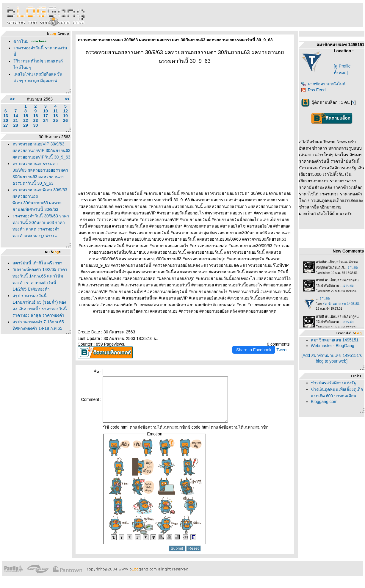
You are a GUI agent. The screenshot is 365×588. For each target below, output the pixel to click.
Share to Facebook (254, 350)
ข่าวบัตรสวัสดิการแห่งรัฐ (333, 383)
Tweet (282, 350)
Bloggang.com (324, 402)
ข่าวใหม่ (21, 41)
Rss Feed (313, 90)
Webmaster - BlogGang (333, 346)
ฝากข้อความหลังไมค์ (323, 84)
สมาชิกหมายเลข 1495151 (335, 340)
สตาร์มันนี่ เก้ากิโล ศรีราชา (37, 263)
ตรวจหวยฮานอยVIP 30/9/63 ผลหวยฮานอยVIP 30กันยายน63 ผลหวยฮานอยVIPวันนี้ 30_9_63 (41, 150)
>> (67, 99)
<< (12, 99)
